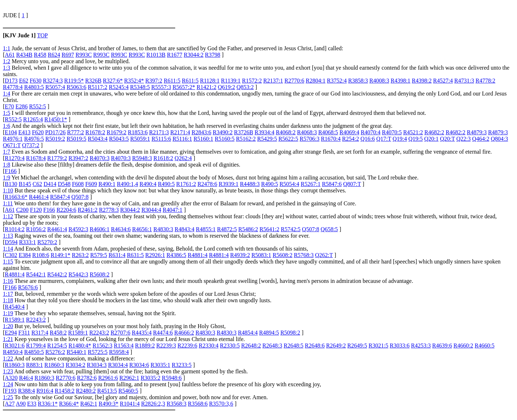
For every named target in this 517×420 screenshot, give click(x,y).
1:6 (6, 126)
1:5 (6, 113)
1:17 (8, 294)
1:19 (8, 313)
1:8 (6, 165)
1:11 (8, 203)
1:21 (8, 339)
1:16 (8, 281)
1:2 (6, 61)
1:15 (8, 262)
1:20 (8, 326)
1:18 (8, 300)
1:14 (8, 249)
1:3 (6, 68)
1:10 (8, 190)
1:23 (8, 371)
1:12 (8, 216)
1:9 (6, 178)
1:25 (8, 397)
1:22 (8, 358)
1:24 (8, 384)
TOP (42, 35)
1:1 (6, 48)
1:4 (6, 94)
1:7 (6, 152)
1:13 (8, 236)
